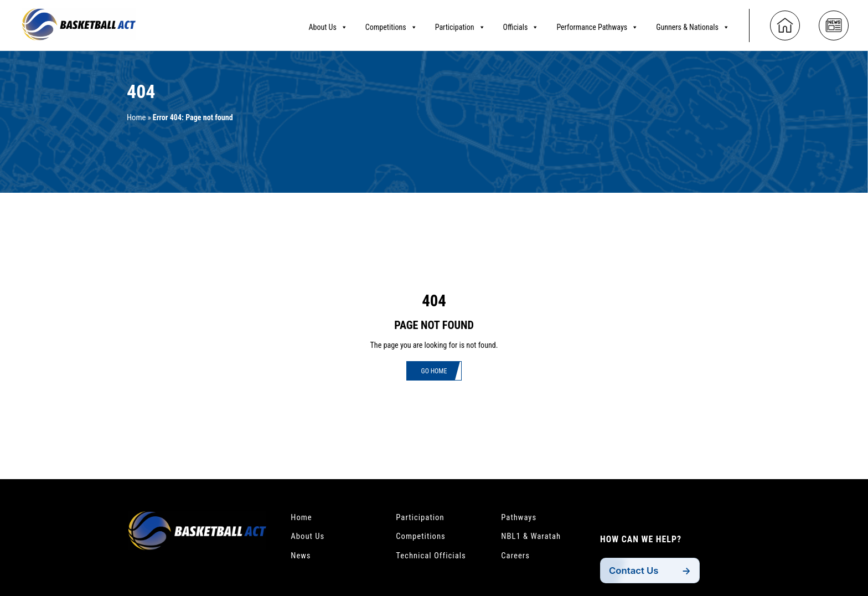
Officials (521, 25)
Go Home (434, 372)
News (302, 558)
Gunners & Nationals (693, 25)
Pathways (520, 518)
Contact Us (636, 574)
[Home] (785, 23)
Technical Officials (434, 558)
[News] (834, 23)
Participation (460, 25)
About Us (328, 25)
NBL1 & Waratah (533, 538)
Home (137, 117)
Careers (517, 558)
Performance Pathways (597, 25)
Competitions (391, 25)
